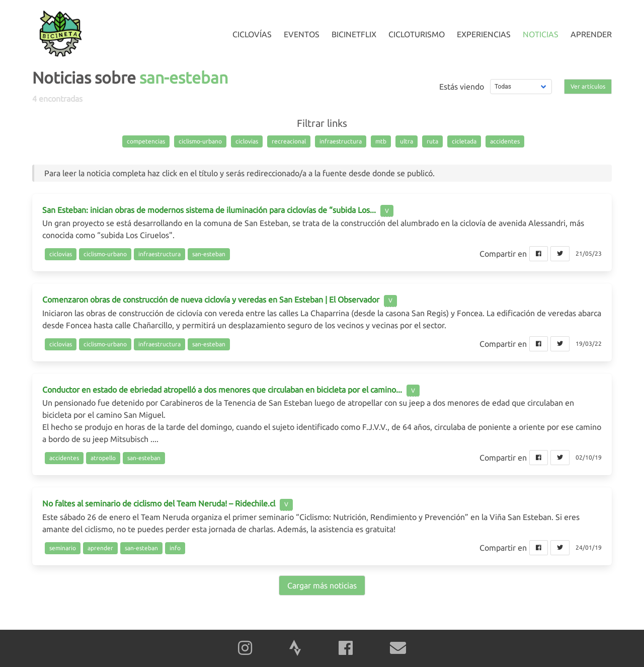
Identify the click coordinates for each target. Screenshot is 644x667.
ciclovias (247, 141)
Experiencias (484, 34)
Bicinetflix (354, 34)
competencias (146, 141)
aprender (100, 548)
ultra (407, 141)
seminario (63, 548)
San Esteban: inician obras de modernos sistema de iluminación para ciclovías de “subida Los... (209, 210)
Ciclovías (252, 34)
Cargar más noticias (322, 585)
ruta (432, 141)
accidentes (505, 141)
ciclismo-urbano (200, 141)
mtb (381, 141)
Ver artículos (588, 86)
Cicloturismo (417, 34)
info (175, 548)
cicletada (464, 141)
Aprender (591, 34)
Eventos (302, 34)
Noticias (541, 34)
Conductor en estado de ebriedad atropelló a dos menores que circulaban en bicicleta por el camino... (222, 390)
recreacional (289, 141)
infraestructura (341, 141)
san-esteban (209, 254)
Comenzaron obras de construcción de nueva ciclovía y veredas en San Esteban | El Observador (211, 300)
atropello (103, 458)
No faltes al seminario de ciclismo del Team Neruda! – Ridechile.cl (159, 503)
